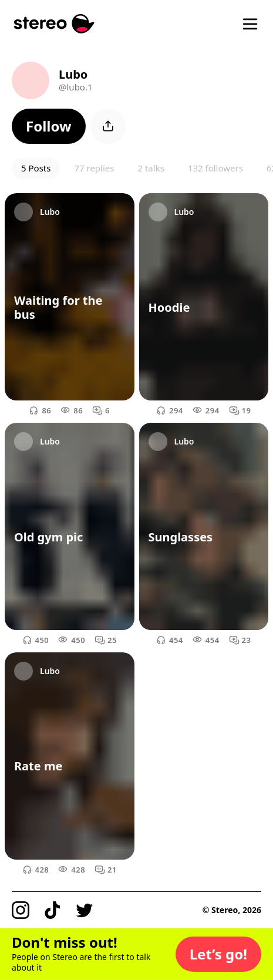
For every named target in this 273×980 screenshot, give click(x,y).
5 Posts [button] (36, 168)
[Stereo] (54, 24)
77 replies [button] (94, 168)
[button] (49, 126)
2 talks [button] (151, 168)
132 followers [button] (215, 168)
